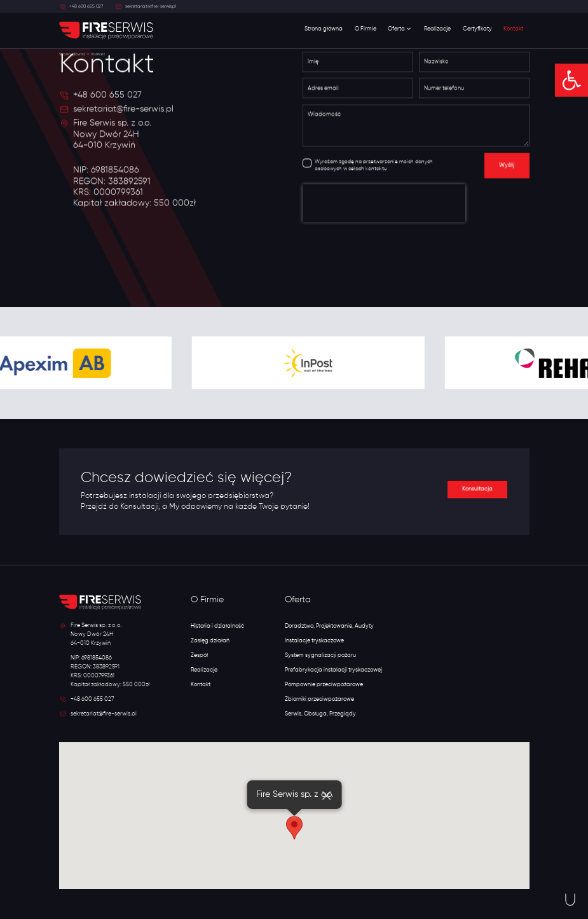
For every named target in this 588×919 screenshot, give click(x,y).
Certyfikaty (477, 29)
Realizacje (437, 29)
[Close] (326, 796)
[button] (571, 80)
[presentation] (384, 205)
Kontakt (513, 29)
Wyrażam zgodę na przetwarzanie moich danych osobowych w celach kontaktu (374, 167)
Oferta (400, 29)
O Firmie (366, 29)
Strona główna (324, 29)
